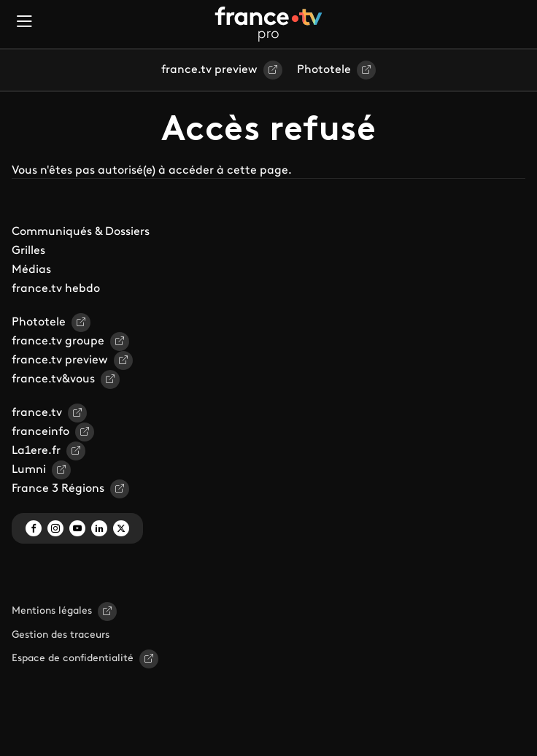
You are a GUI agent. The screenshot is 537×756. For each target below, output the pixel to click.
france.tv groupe (58, 342)
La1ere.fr (36, 451)
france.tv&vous (53, 379)
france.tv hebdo (56, 289)
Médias (31, 270)
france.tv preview (209, 70)
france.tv (37, 413)
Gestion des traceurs (61, 635)
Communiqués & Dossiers (81, 232)
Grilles (28, 251)
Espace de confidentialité (73, 659)
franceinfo (40, 432)
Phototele (324, 70)
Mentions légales (52, 611)
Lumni (29, 470)
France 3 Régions (58, 489)
